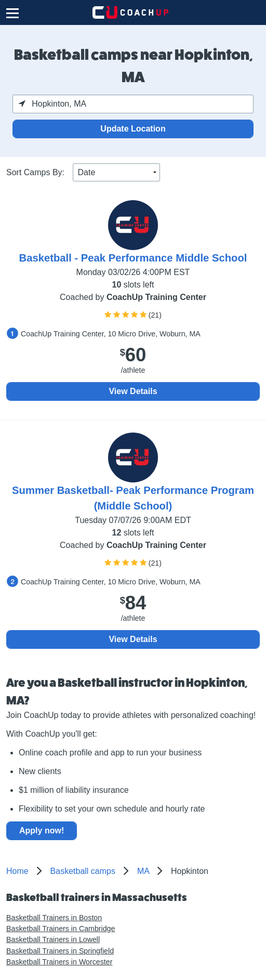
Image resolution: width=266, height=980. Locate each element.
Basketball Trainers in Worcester (59, 962)
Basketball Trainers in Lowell (53, 939)
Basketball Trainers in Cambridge (61, 929)
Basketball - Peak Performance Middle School (133, 258)
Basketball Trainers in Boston (54, 918)
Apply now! (42, 831)
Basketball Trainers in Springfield (60, 951)
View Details (133, 391)
